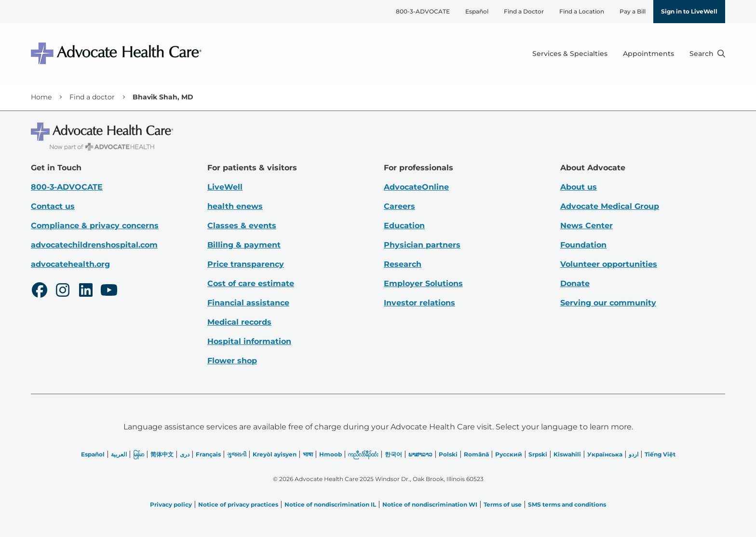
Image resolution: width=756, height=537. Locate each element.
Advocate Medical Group (610, 206)
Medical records (239, 322)
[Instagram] (63, 291)
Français (208, 454)
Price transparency (246, 264)
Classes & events (242, 226)
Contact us (53, 206)
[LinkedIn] (86, 291)
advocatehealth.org (70, 264)
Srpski (538, 454)
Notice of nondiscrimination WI (430, 504)
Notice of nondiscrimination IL (330, 504)
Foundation (583, 245)
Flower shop (232, 361)
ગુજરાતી (237, 454)
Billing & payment (244, 245)
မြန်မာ (139, 454)
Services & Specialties (570, 54)
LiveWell (225, 187)
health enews (235, 206)
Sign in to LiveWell (689, 11)
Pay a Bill (633, 11)
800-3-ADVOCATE (423, 11)
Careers (399, 206)
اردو (634, 454)
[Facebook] (40, 291)
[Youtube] (109, 291)
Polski (448, 454)
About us (579, 187)
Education (404, 226)
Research (403, 264)
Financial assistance (248, 303)
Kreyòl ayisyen (275, 454)
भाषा (308, 454)
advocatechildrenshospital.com (94, 245)
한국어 (393, 454)
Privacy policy (171, 504)
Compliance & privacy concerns (95, 226)
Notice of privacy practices (238, 504)
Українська (605, 454)
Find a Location (582, 11)
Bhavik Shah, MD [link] (163, 97)
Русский (509, 454)
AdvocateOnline (416, 187)
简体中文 (162, 454)
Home (41, 97)
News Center (587, 226)
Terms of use (503, 504)
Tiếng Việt (660, 454)
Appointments (648, 54)
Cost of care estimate (251, 283)
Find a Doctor (524, 11)
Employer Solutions (423, 283)
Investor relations (419, 303)
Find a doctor (92, 97)
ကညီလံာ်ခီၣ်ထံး (363, 454)
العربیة (119, 454)
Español (477, 11)
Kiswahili (567, 454)
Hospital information (249, 341)
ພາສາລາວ (420, 454)
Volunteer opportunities (609, 264)
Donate (575, 283)
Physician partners (422, 245)
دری (185, 454)
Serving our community (608, 303)
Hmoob (331, 454)
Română (476, 454)
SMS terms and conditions (567, 504)
